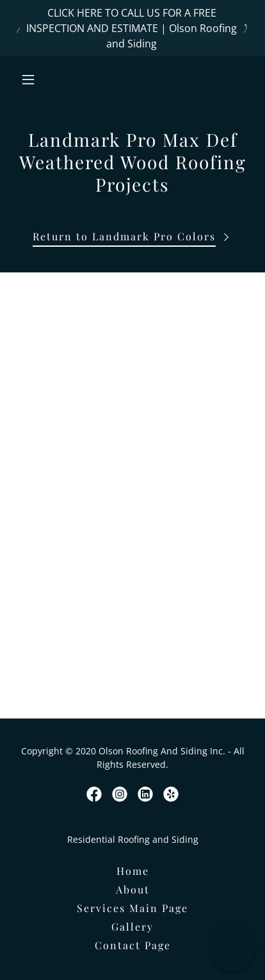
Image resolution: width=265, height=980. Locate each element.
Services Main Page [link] (132, 908)
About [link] (133, 889)
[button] (42, 79)
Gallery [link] (132, 926)
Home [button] (133, 871)
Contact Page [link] (133, 945)
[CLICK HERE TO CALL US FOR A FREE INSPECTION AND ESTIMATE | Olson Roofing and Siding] (132, 28)
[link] (94, 794)
